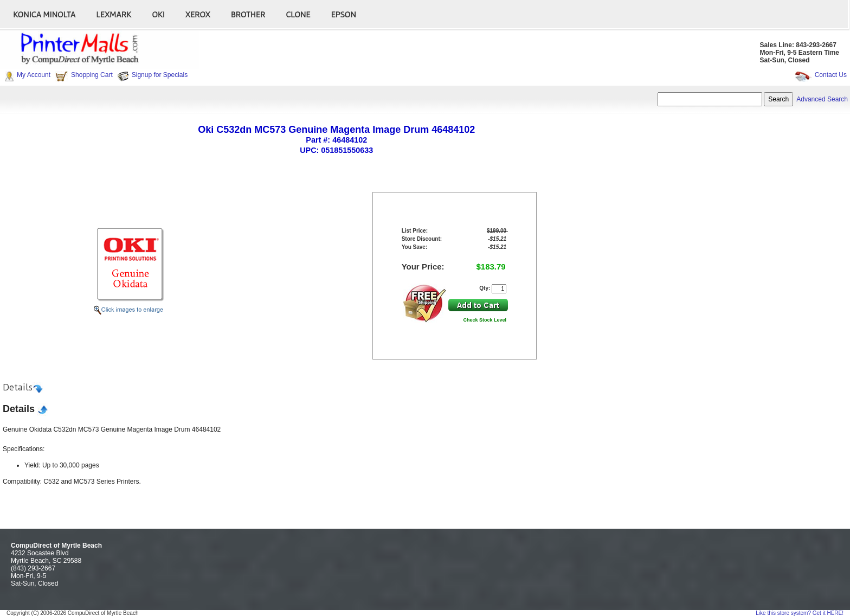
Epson (343, 14)
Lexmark (114, 14)
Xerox (198, 14)
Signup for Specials (160, 75)
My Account (34, 75)
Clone (298, 14)
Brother (248, 14)
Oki (158, 14)
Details (18, 387)
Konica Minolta (44, 14)
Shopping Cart (92, 75)
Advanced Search (822, 99)
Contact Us (831, 75)
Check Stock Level (485, 320)
